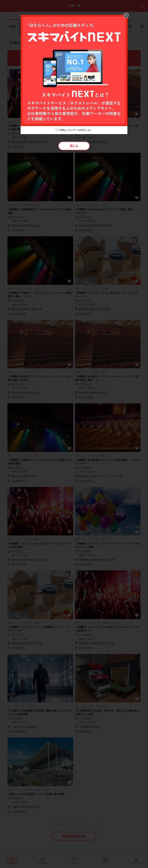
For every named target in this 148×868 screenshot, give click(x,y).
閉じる (74, 146)
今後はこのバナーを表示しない (76, 130)
